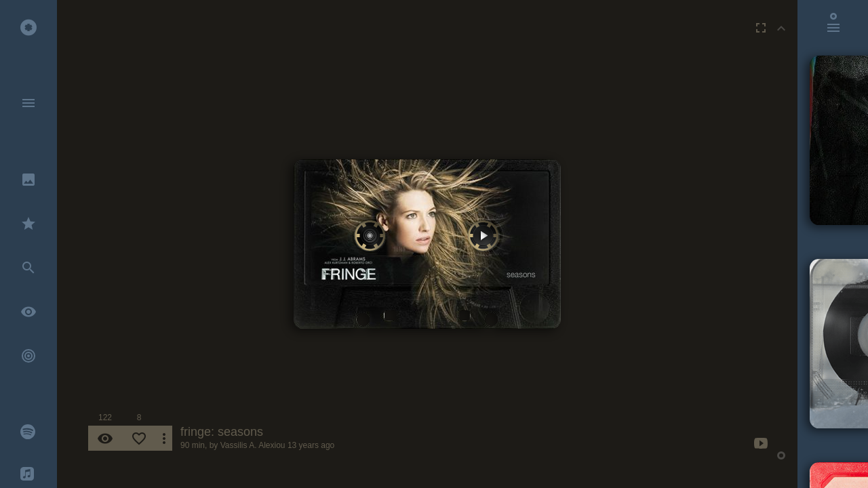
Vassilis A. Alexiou (253, 445)
